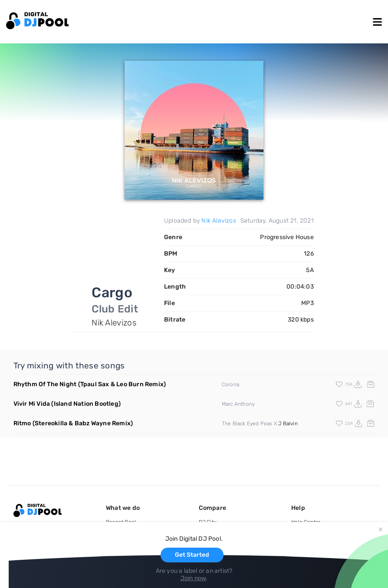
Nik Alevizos (219, 221)
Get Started (192, 555)
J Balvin (288, 424)
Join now (193, 578)
